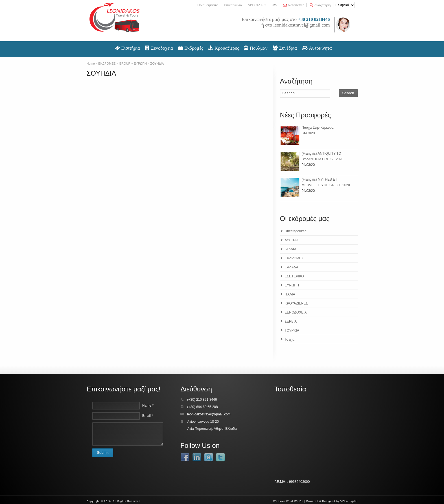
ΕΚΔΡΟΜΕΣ (294, 258)
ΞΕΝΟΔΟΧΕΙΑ (296, 312)
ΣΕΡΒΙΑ (291, 321)
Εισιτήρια (128, 48)
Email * (148, 416)
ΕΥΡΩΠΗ (292, 285)
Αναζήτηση (320, 5)
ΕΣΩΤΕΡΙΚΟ (294, 276)
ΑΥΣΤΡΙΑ (292, 240)
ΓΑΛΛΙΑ (291, 249)
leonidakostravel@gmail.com (301, 25)
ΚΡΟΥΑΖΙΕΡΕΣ (296, 303)
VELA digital (349, 501)
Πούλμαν (256, 48)
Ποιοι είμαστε (208, 5)
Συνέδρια (285, 48)
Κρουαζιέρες (224, 48)
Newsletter (293, 5)
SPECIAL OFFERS (263, 5)
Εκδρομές (191, 48)
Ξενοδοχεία (159, 48)
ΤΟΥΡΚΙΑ (292, 330)
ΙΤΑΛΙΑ (290, 294)
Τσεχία (290, 339)
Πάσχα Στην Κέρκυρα (318, 128)
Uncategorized (296, 231)
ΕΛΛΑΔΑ (292, 267)
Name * (148, 406)
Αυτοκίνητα (317, 48)
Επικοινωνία (233, 5)
